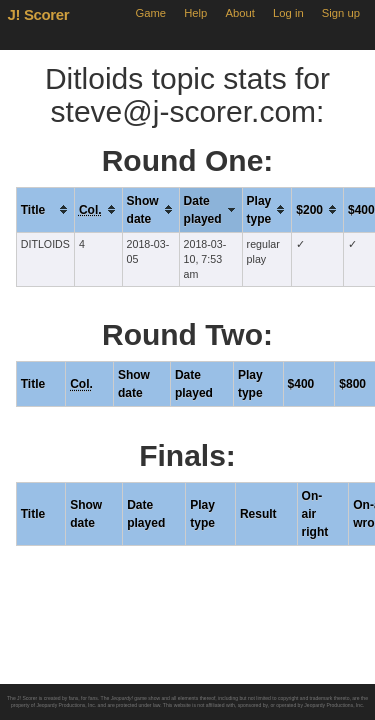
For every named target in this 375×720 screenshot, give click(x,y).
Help (195, 13)
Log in (288, 13)
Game (150, 13)
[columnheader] (45, 209)
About (240, 13)
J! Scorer (39, 14)
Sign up (341, 13)
